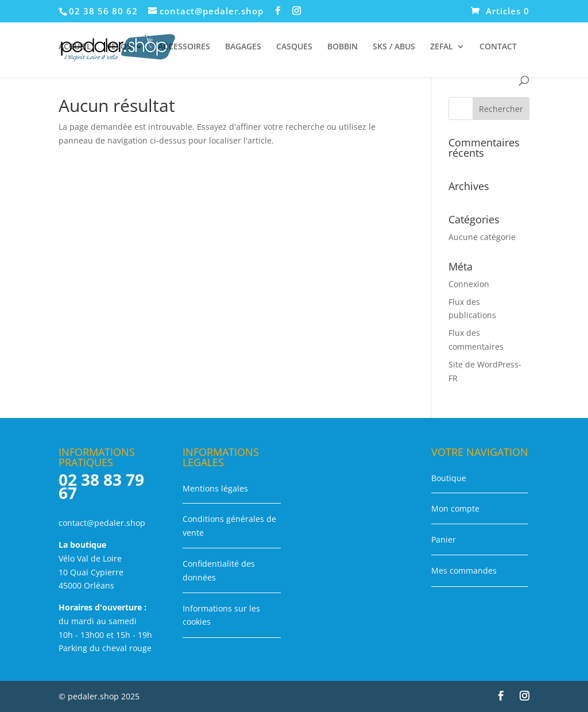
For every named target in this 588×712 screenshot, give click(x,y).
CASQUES (294, 47)
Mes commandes (464, 570)
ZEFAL (442, 47)
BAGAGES (243, 47)
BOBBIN (343, 47)
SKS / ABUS (394, 47)
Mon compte (455, 508)
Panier (444, 539)
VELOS (119, 47)
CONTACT (498, 47)
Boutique (449, 478)
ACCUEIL (75, 47)
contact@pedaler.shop (102, 523)
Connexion (469, 284)
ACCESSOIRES (184, 47)
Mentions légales (215, 488)
